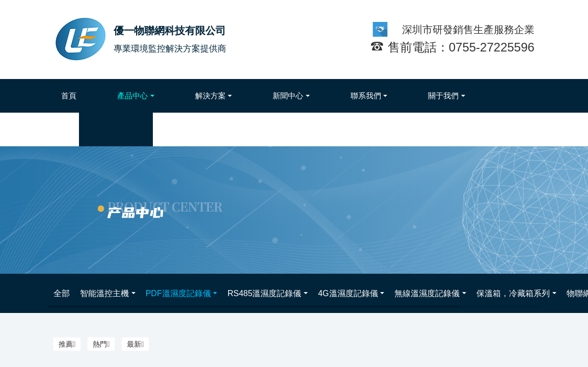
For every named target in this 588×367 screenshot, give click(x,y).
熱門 (101, 344)
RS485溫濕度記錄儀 (264, 293)
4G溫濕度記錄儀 (348, 293)
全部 (62, 293)
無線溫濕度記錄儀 (427, 293)
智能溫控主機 (104, 293)
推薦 (67, 344)
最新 (135, 344)
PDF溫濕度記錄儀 (178, 293)
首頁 (69, 96)
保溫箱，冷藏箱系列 (513, 293)
